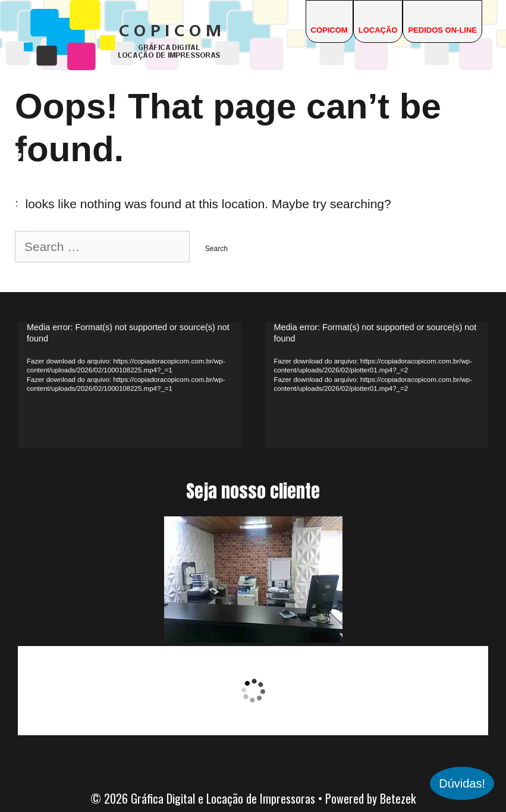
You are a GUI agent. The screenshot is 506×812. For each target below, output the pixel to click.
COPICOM (329, 30)
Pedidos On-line (442, 30)
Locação (378, 30)
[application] (130, 385)
